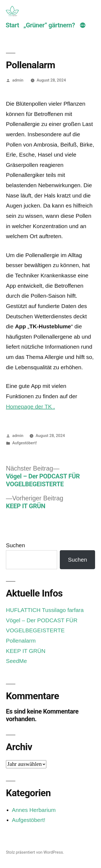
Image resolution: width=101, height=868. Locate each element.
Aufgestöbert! (24, 443)
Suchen (15, 545)
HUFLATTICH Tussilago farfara (45, 610)
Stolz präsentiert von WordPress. (35, 852)
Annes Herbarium (34, 810)
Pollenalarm (21, 641)
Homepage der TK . (30, 407)
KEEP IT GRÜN (26, 651)
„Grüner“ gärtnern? (49, 25)
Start (12, 25)
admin (18, 80)
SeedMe (16, 661)
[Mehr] (83, 26)
